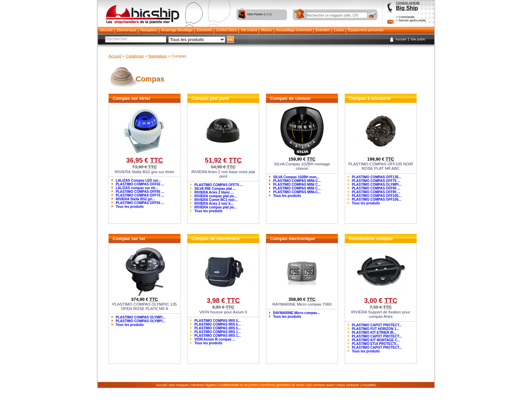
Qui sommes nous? (321, 385)
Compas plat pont (210, 98)
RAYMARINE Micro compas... (297, 313)
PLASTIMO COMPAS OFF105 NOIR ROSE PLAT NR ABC (381, 166)
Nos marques (179, 385)
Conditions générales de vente (282, 385)
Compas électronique (292, 239)
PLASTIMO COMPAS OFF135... (376, 177)
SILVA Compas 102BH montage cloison (302, 166)
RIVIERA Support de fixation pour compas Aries (381, 314)
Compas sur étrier (131, 98)
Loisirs (339, 30)
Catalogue (135, 56)
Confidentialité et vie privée (238, 385)
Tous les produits (130, 207)
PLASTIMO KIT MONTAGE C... (376, 340)
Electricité (204, 30)
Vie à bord (249, 30)
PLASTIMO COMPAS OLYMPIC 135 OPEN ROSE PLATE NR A (145, 306)
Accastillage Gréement (294, 30)
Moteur (266, 30)
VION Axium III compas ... (215, 339)
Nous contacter (349, 385)
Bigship (142, 7)
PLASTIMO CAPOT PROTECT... (377, 325)
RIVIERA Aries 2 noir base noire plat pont (223, 174)
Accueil (401, 39)
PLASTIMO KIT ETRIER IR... (374, 333)
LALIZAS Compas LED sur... (138, 180)
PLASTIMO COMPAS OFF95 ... (140, 192)
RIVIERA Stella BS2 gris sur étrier (144, 172)
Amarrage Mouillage (177, 30)
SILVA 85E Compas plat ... (215, 189)
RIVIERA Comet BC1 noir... (216, 200)
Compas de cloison (290, 98)
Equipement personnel (366, 30)
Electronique (127, 30)
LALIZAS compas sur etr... (137, 188)
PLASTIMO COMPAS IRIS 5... (218, 321)
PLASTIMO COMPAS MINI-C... (297, 181)
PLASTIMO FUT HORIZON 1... (375, 329)
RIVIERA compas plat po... (216, 196)
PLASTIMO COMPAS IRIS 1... (218, 332)
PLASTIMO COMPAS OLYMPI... (377, 185)
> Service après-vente (411, 20)
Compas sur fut (129, 239)
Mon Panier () (259, 14)
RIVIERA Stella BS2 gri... (135, 199)
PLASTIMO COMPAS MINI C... (297, 185)
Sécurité (106, 30)
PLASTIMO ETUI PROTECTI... (375, 344)
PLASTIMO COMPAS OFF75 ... (140, 195)
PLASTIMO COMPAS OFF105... (376, 196)
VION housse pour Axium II (223, 312)
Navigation (149, 30)
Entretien (323, 30)
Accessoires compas (371, 239)
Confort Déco (226, 30)
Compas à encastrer (370, 98)
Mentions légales (204, 385)
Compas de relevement (215, 239)
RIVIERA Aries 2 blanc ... (214, 192)
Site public (418, 39)
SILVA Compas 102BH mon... (296, 177)
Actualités (369, 385)
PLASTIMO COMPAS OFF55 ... (140, 184)
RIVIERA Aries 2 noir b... (214, 204)
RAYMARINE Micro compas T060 (302, 304)
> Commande (405, 17)
